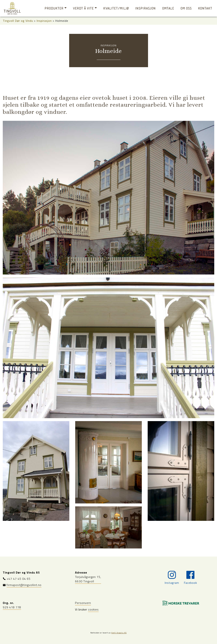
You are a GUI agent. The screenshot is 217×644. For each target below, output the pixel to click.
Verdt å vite (83, 8)
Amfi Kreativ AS (119, 633)
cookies (93, 609)
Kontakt (205, 8)
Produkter (54, 8)
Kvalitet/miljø (116, 8)
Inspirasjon (145, 8)
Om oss (186, 8)
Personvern (83, 603)
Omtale (168, 8)
